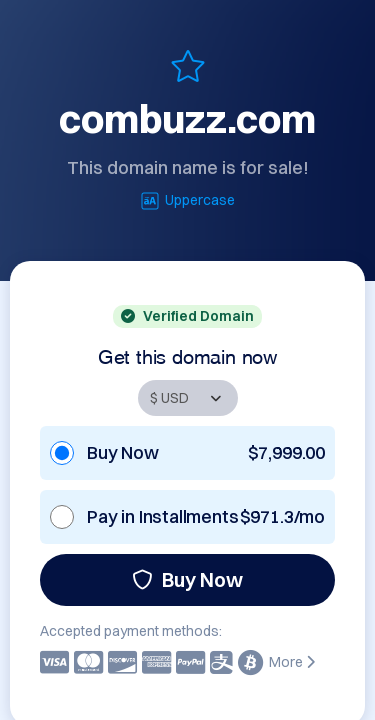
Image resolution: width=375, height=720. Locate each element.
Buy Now (187, 579)
